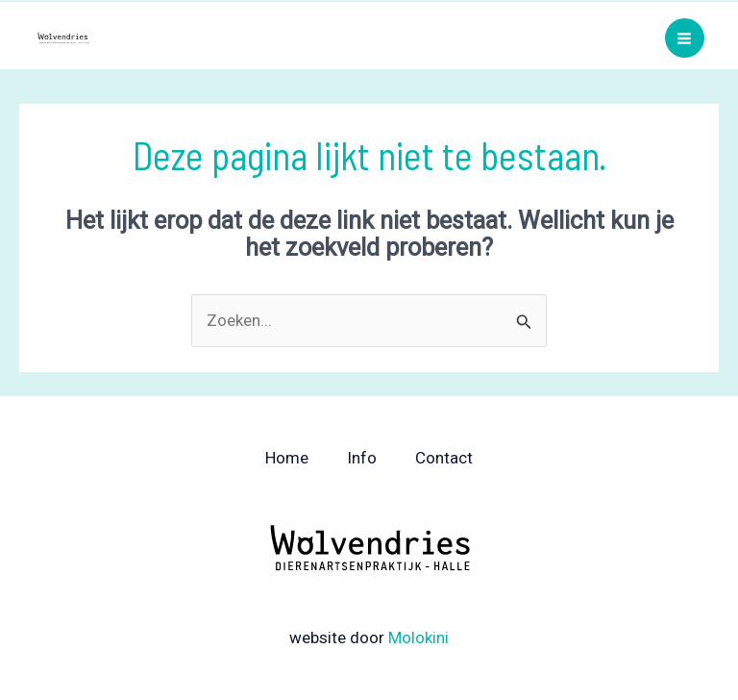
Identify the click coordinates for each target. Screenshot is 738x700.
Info (362, 458)
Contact (444, 458)
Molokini (418, 637)
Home (287, 458)
